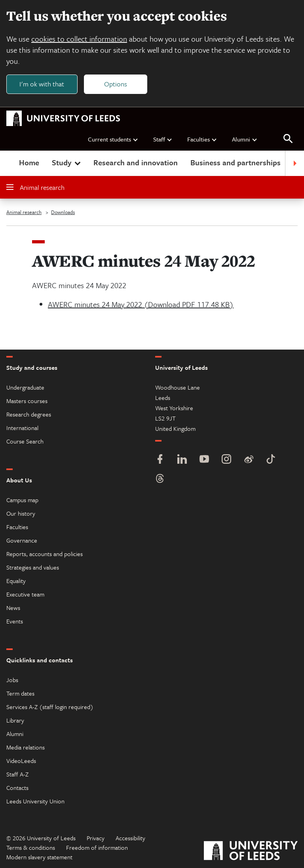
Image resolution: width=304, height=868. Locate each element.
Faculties (202, 139)
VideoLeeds (21, 761)
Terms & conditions (31, 847)
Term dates (20, 693)
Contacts (17, 788)
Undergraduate (25, 387)
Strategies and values (33, 567)
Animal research (35, 187)
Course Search (25, 441)
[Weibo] (249, 460)
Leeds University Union (35, 801)
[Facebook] (160, 460)
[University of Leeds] (251, 852)
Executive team (25, 594)
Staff (163, 139)
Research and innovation (136, 162)
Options (116, 84)
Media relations (26, 747)
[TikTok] (271, 460)
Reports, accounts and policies (45, 554)
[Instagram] (226, 460)
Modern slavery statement (39, 857)
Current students (113, 139)
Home (29, 162)
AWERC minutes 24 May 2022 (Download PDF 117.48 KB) (141, 304)
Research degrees (29, 414)
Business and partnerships (236, 162)
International (22, 428)
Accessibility (130, 838)
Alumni (245, 139)
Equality (16, 581)
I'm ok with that (42, 84)
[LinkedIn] (182, 460)
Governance (22, 540)
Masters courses (27, 401)
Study (67, 162)
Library (15, 720)
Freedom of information (97, 847)
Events (15, 621)
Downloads (63, 212)
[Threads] (160, 479)
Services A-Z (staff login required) (50, 707)
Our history (21, 513)
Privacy (96, 838)
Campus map (22, 500)
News (13, 608)
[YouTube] (204, 460)
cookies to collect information (79, 39)
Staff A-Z (17, 774)
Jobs (12, 680)
